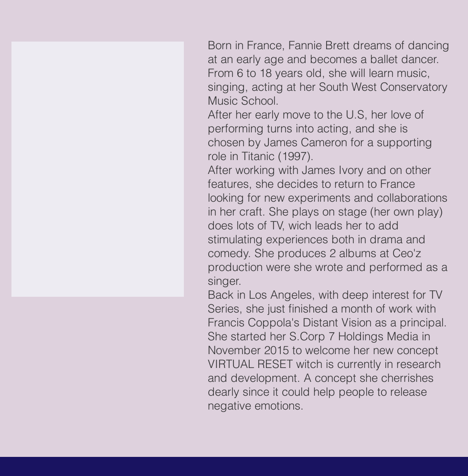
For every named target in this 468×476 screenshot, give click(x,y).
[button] (98, 169)
